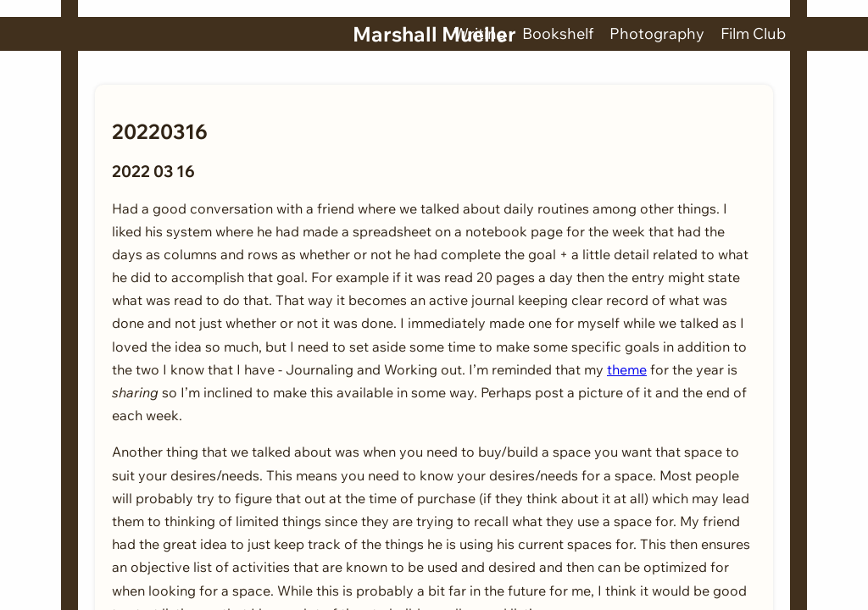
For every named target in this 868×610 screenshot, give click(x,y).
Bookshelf (558, 33)
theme (627, 369)
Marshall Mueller (434, 34)
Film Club (753, 33)
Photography (657, 33)
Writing (480, 33)
